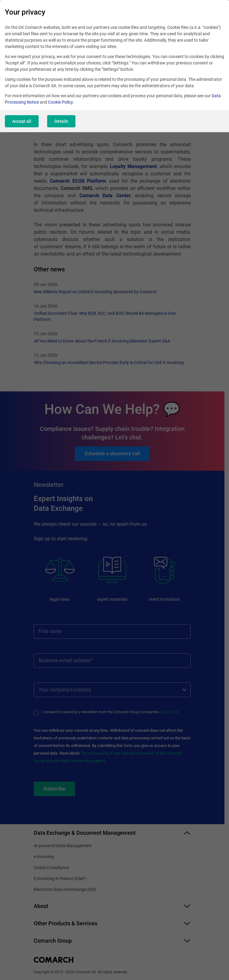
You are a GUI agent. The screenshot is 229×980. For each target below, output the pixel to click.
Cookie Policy (61, 102)
